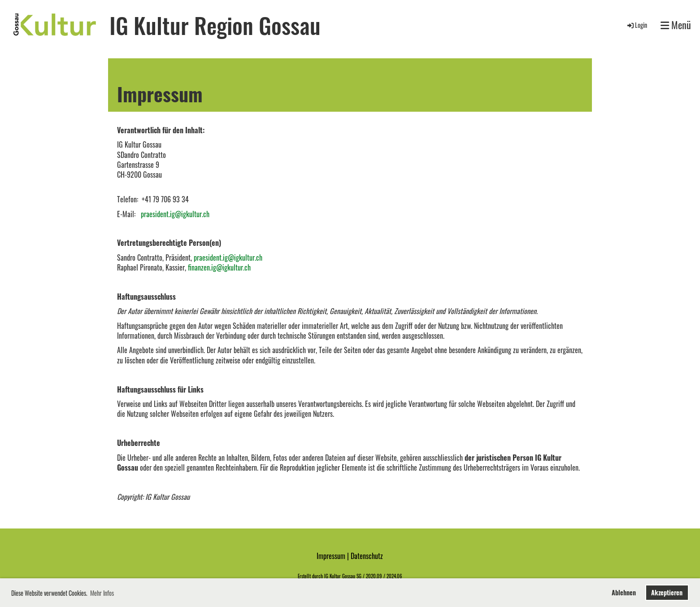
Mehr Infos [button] (102, 593)
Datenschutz (367, 556)
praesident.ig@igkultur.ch (175, 214)
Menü (676, 25)
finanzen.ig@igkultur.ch (219, 267)
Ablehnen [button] (624, 592)
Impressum (331, 556)
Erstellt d (306, 576)
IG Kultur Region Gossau (215, 25)
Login (637, 25)
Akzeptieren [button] (667, 592)
